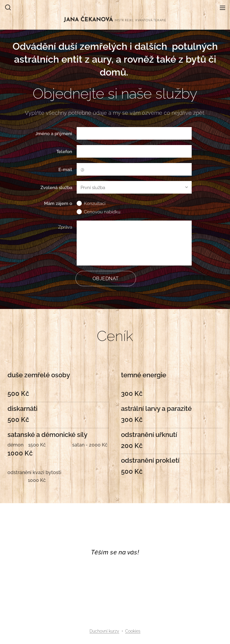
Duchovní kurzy (104, 631)
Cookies (133, 631)
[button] (8, 7)
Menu (223, 8)
